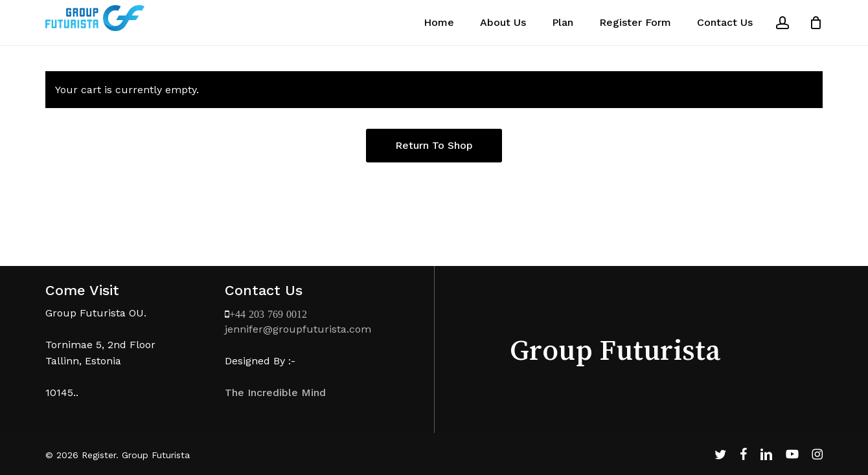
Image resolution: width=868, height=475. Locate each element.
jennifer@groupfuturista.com (298, 329)
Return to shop (434, 145)
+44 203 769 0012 (268, 314)
